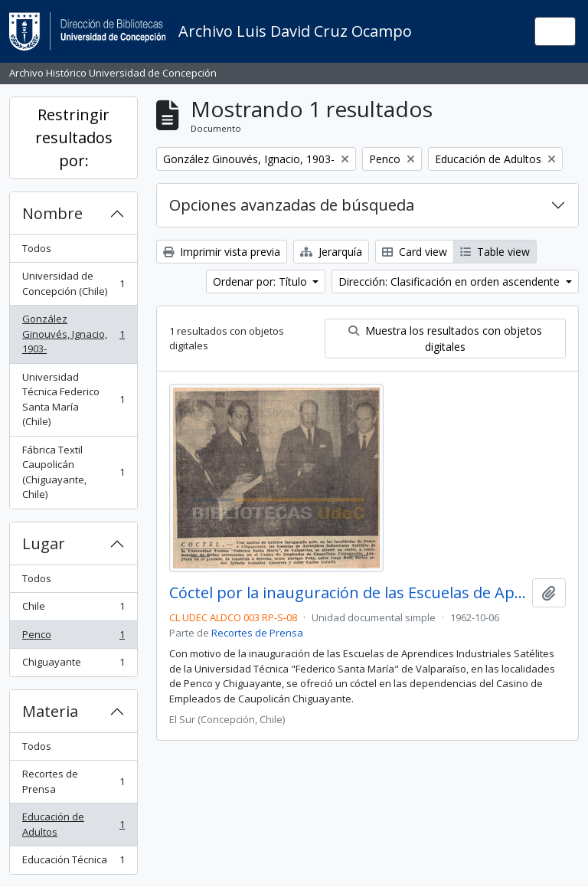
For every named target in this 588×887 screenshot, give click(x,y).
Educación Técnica (73, 863)
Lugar (44, 543)
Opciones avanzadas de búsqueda (292, 205)
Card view (415, 252)
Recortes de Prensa (73, 781)
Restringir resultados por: (74, 137)
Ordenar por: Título (261, 281)
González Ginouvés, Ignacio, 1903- (73, 334)
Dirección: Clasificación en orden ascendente (451, 281)
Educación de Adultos (73, 824)
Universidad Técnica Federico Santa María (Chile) (73, 399)
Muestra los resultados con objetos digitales (445, 339)
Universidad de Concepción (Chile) (73, 283)
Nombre (52, 213)
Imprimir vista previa (222, 252)
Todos (37, 248)
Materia (50, 711)
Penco (73, 638)
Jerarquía (331, 252)
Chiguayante (73, 665)
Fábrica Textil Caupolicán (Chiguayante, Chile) (73, 472)
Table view (495, 252)
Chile (73, 609)
